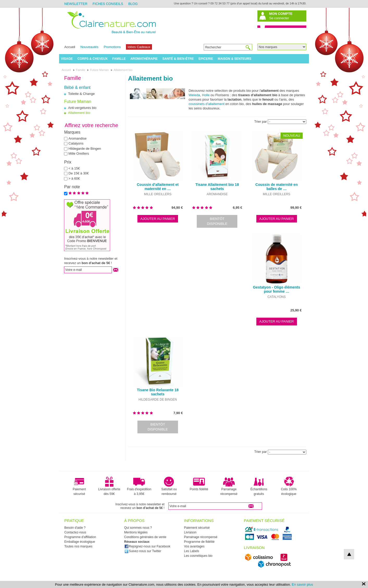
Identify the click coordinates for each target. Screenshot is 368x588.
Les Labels (192, 551)
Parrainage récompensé (229, 486)
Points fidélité (199, 484)
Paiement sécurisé (79, 486)
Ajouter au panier (158, 219)
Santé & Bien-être (178, 59)
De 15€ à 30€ (79, 173)
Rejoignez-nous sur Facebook (147, 546)
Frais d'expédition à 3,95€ (139, 486)
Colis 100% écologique (289, 486)
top (349, 554)
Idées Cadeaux (139, 47)
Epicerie (206, 59)
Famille (119, 59)
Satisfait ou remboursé (169, 486)
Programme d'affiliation (80, 537)
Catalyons (76, 143)
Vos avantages (194, 546)
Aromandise (77, 138)
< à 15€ (74, 168)
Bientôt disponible (217, 221)
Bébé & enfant (77, 87)
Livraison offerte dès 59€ (109, 486)
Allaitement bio (79, 113)
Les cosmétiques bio (198, 556)
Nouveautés (89, 47)
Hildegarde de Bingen (85, 149)
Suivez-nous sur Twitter (143, 551)
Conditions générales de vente (145, 537)
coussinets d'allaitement (207, 104)
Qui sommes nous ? (138, 528)
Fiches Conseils (108, 4)
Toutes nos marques (78, 546)
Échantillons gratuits (259, 486)
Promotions (112, 47)
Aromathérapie (144, 59)
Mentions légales (136, 532)
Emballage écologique (80, 542)
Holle (206, 95)
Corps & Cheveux (93, 59)
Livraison (190, 532)
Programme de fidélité (199, 542)
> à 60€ (74, 178)
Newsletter (76, 4)
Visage (67, 59)
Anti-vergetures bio (82, 108)
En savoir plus (302, 584)
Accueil (70, 47)
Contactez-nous (75, 532)
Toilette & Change (81, 94)
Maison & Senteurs (235, 59)
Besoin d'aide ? (75, 528)
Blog (133, 4)
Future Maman (78, 102)
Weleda (194, 95)
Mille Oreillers (79, 153)
